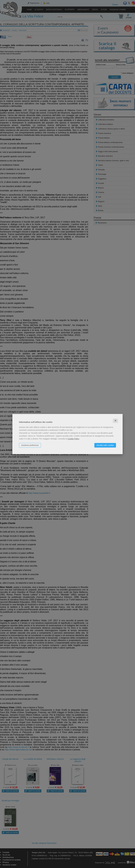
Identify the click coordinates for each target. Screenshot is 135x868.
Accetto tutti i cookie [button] (105, 445)
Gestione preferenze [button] (30, 445)
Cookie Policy (73, 439)
